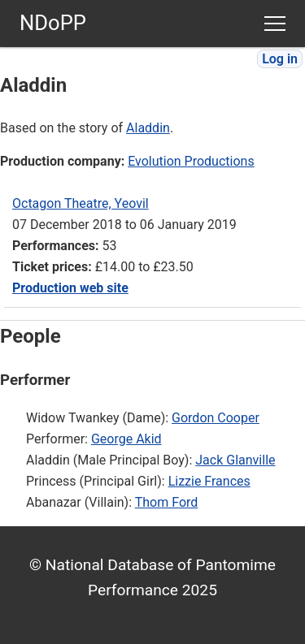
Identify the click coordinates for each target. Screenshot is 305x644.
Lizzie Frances (209, 481)
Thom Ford (167, 502)
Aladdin (148, 128)
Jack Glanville (235, 460)
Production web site (70, 288)
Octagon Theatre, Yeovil (81, 203)
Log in (280, 59)
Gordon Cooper (216, 418)
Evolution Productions (191, 161)
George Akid (126, 439)
